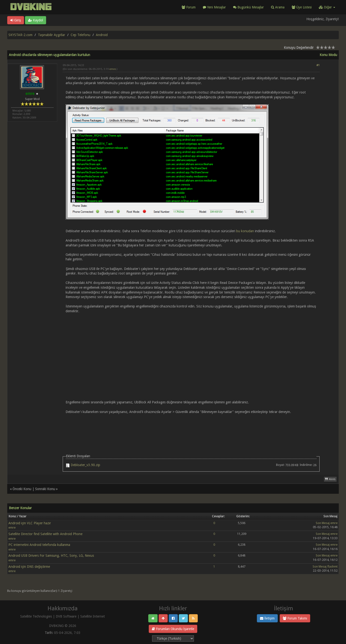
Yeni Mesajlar (214, 7)
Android (102, 35)
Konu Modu (328, 55)
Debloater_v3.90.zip (85, 465)
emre (113, 69)
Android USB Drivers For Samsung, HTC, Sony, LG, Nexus (51, 556)
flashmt (332, 566)
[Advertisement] (191, 428)
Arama (278, 7)
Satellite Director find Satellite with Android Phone (45, 534)
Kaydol (36, 20)
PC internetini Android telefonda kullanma (39, 545)
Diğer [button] (327, 7)
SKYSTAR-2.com (20, 35)
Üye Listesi (302, 7)
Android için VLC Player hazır (30, 523)
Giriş (16, 20)
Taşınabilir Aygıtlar (52, 35)
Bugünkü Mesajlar (248, 7)
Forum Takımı (295, 618)
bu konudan (245, 231)
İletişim (267, 618)
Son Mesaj (323, 523)
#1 (318, 65)
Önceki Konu (22, 489)
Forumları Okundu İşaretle (173, 629)
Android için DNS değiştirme (29, 567)
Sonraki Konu (45, 489)
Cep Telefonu (80, 35)
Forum (189, 7)
